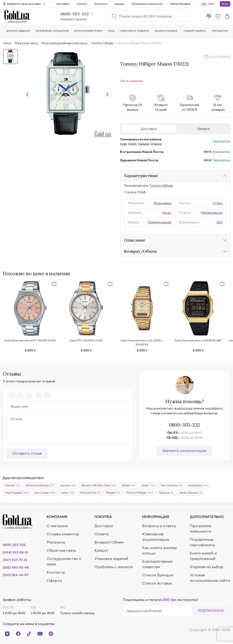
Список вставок (157, 583)
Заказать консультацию (184, 451)
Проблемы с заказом (114, 567)
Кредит (119, 4)
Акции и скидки (166, 31)
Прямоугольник (159, 222)
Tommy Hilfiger (102, 43)
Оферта (54, 580)
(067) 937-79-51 (15, 560)
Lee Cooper (45, 493)
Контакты (56, 572)
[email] (159, 611)
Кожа (167, 213)
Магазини (101, 4)
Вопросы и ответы (159, 526)
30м (219, 222)
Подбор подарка (195, 31)
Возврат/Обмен (140, 251)
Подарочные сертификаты (202, 542)
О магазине (57, 526)
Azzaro (68, 485)
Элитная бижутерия (88, 31)
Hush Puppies (17, 493)
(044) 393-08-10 (15, 552)
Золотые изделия (18, 31)
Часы (7, 43)
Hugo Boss (198, 485)
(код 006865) (219, 57)
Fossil (148, 485)
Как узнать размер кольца (160, 550)
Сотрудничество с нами (64, 561)
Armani (13, 485)
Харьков (144, 144)
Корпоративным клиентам (157, 564)
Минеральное (212, 213)
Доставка (149, 129)
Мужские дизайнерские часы (64, 43)
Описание (135, 240)
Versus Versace (191, 493)
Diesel (129, 485)
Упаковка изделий (111, 559)
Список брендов (158, 575)
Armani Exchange (40, 485)
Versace (166, 493)
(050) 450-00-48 (16, 567)
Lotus (68, 493)
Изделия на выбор (206, 567)
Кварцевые (162, 203)
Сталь (218, 203)
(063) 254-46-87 (16, 575)
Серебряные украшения (52, 31)
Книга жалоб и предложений (203, 556)
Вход (225, 4)
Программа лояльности (147, 4)
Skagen (113, 493)
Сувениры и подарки (134, 31)
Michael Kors (90, 493)
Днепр (132, 144)
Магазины (56, 542)
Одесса (156, 144)
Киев (123, 144)
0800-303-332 (184, 425)
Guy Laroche (172, 485)
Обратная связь (61, 550)
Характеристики (141, 176)
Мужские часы (26, 43)
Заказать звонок (74, 19)
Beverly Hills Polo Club (99, 485)
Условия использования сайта (210, 578)
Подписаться (211, 611)
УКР (204, 4)
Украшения (220, 31)
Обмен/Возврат (180, 4)
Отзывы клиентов (63, 534)
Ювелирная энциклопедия (156, 537)
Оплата (203, 129)
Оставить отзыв (27, 453)
